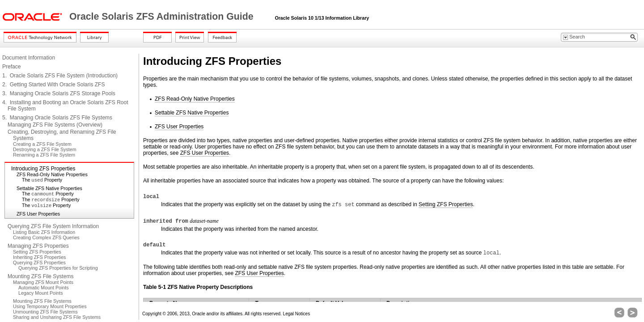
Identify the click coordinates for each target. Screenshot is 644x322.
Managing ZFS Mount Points (43, 282)
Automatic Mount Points (44, 288)
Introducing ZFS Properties (43, 169)
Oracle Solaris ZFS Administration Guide (163, 17)
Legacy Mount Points (41, 293)
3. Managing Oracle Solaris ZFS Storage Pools (59, 93)
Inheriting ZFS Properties (39, 257)
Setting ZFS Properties (37, 252)
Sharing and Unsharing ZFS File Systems (57, 317)
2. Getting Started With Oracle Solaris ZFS (53, 85)
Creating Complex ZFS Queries (46, 237)
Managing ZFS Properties (38, 246)
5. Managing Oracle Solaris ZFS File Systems (57, 118)
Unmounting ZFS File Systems (45, 312)
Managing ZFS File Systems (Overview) (55, 125)
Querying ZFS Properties (39, 263)
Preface (11, 67)
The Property (42, 180)
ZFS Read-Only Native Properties (52, 174)
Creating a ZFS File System (42, 144)
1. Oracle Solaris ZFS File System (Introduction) (60, 76)
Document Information (29, 58)
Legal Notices (297, 314)
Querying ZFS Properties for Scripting (58, 268)
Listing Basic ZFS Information (44, 232)
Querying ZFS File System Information (53, 226)
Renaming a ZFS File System (44, 155)
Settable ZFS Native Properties (49, 188)
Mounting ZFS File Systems (40, 276)
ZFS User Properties (38, 214)
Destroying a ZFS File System (45, 149)
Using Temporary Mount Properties (50, 306)
